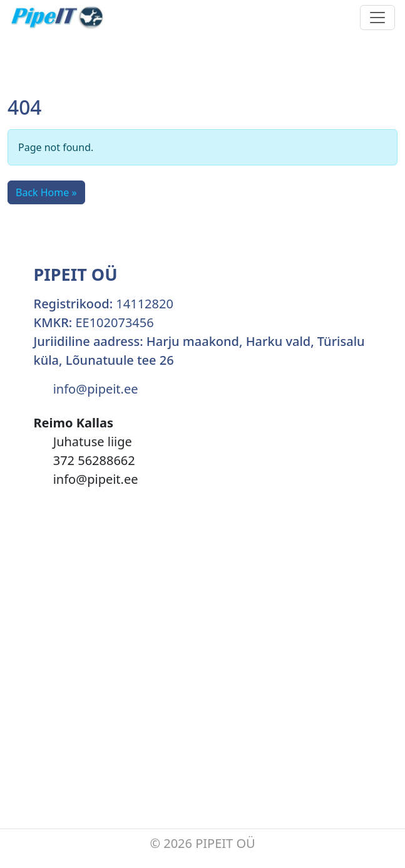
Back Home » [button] (46, 192)
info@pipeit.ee (96, 389)
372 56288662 (94, 460)
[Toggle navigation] (377, 18)
